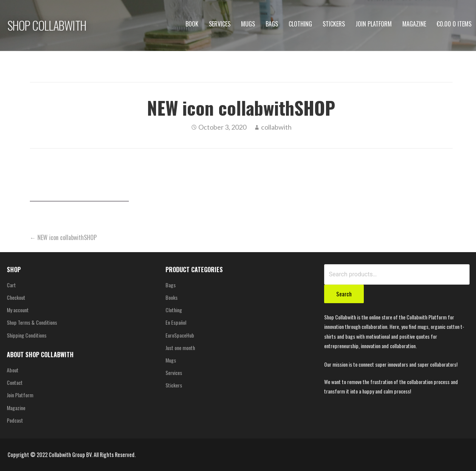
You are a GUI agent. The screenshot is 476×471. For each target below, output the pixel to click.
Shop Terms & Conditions (32, 322)
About (13, 370)
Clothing (300, 24)
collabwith (276, 127)
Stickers (334, 24)
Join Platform (374, 24)
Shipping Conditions (27, 335)
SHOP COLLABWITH (47, 25)
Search (344, 294)
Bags (272, 24)
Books (172, 297)
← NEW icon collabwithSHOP (63, 237)
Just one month (180, 348)
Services (220, 24)
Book (192, 24)
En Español (176, 322)
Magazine (414, 24)
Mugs (248, 24)
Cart (11, 285)
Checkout (16, 297)
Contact (15, 382)
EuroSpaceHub (180, 335)
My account (18, 310)
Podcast (15, 420)
